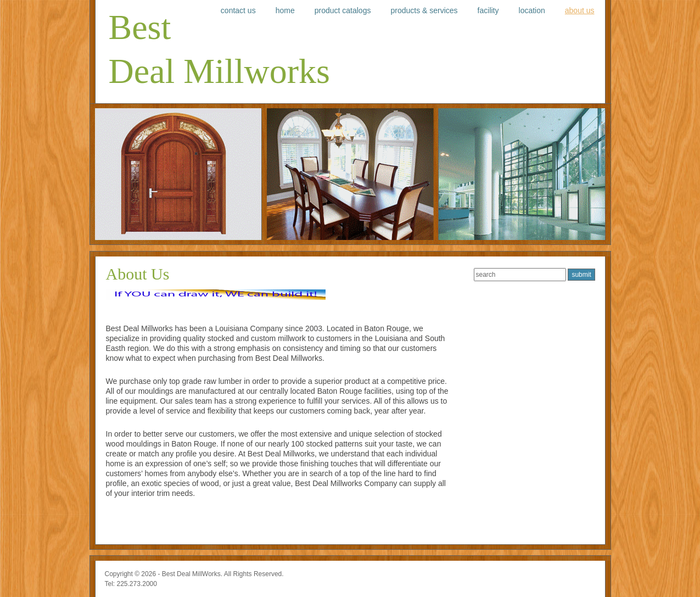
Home (285, 10)
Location (532, 10)
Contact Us (238, 10)
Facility (488, 10)
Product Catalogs (343, 10)
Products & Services (424, 10)
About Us (580, 10)
